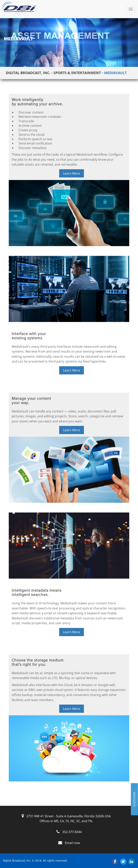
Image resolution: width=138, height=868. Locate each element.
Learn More (72, 173)
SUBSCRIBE (134, 799)
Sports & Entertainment (77, 73)
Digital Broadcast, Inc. (28, 73)
